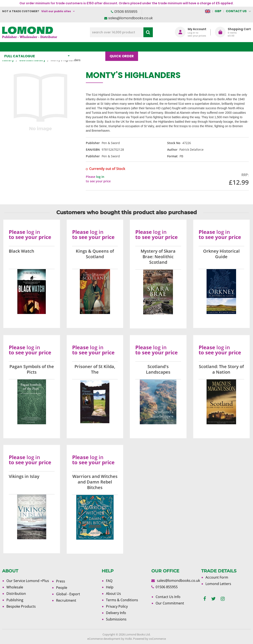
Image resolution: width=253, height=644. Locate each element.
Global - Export (68, 594)
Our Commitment (170, 603)
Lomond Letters (218, 584)
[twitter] (213, 599)
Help (110, 587)
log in (100, 177)
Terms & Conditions (122, 600)
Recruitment (66, 600)
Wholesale (15, 587)
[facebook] (205, 599)
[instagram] (223, 599)
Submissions (116, 619)
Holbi (128, 639)
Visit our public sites (56, 11)
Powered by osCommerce (150, 639)
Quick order (124, 47)
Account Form (217, 577)
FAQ (109, 581)
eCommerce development (104, 639)
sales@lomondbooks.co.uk (131, 18)
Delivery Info (116, 613)
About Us (172, 47)
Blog (149, 47)
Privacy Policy (117, 606)
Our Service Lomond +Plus (28, 581)
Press (61, 581)
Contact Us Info (168, 597)
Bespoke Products (21, 606)
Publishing (15, 600)
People (62, 588)
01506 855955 (126, 12)
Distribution (16, 594)
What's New (92, 47)
